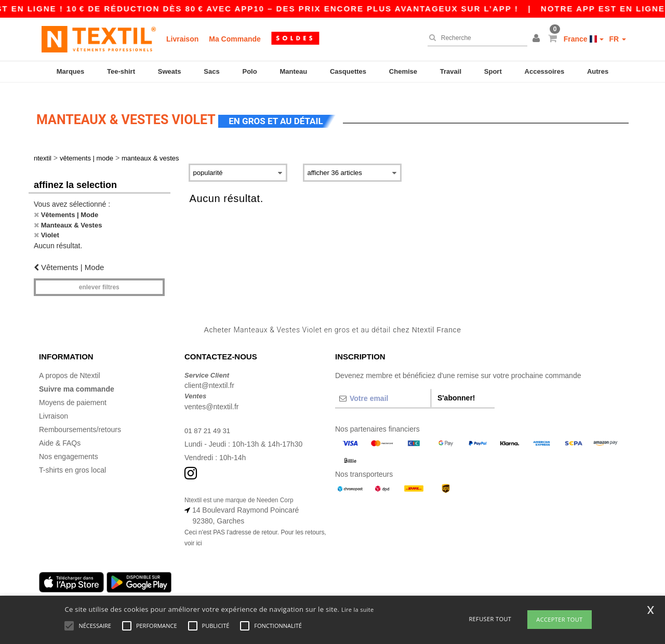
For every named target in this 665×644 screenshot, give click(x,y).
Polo (250, 71)
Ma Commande (235, 39)
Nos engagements (69, 447)
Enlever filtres (99, 278)
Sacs (211, 71)
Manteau (293, 71)
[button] (538, 39)
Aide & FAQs (60, 434)
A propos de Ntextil (70, 366)
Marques (70, 71)
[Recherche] (475, 38)
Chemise (403, 71)
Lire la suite (358, 609)
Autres (598, 71)
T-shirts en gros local (72, 461)
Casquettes (348, 71)
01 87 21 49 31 (209, 421)
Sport (493, 71)
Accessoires (545, 71)
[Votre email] (383, 389)
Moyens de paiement (73, 393)
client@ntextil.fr (209, 377)
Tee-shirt (121, 71)
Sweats (170, 71)
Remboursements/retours (80, 420)
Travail (451, 71)
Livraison (182, 39)
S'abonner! (456, 388)
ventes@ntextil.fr (211, 397)
